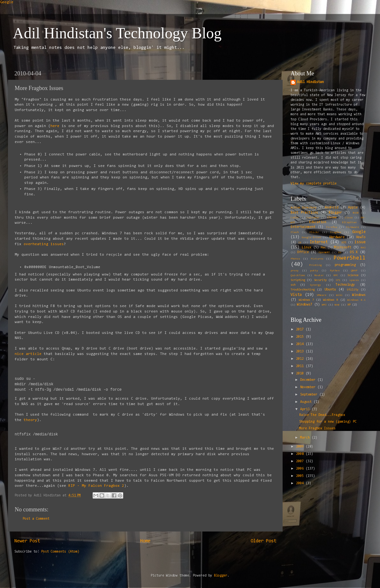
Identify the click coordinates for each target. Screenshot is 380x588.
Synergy (315, 285)
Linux (307, 248)
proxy (295, 271)
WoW (337, 305)
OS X (354, 252)
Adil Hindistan (310, 82)
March (306, 438)
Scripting (298, 280)
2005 (301, 476)
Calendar (313, 218)
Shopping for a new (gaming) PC (328, 422)
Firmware (353, 227)
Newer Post (27, 541)
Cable (295, 218)
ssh (293, 285)
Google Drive (311, 237)
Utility (353, 290)
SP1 (338, 280)
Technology (345, 285)
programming (345, 265)
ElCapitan (349, 222)
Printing (315, 265)
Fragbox (336, 232)
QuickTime (298, 275)
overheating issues (44, 244)
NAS (363, 248)
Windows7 (305, 305)
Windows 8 (331, 300)
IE (300, 243)
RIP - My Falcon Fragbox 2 (96, 486)
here (56, 126)
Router (319, 275)
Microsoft (343, 248)
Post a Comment (36, 519)
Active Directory (304, 208)
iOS (344, 243)
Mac (323, 248)
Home (145, 541)
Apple (353, 208)
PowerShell (350, 258)
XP (349, 305)
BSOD (356, 213)
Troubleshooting (303, 290)
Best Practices (304, 213)
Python (335, 271)
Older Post (263, 541)
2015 (301, 337)
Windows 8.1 (357, 300)
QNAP (354, 271)
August (307, 402)
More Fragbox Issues (317, 429)
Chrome (332, 218)
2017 (301, 330)
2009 (301, 447)
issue (360, 242)
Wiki (339, 295)
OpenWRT (324, 253)
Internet (319, 242)
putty (314, 271)
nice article (28, 354)
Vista (296, 295)
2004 (301, 483)
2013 (301, 352)
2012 (301, 359)
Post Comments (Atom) (60, 552)
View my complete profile (314, 184)
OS (340, 253)
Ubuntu (330, 290)
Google (7, 2)
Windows (359, 295)
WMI (324, 305)
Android (331, 208)
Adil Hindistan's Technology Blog (117, 33)
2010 (301, 374)
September (310, 395)
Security (320, 280)
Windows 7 (306, 300)
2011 (301, 366)
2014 (301, 344)
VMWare (322, 295)
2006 (301, 469)
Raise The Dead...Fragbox (322, 415)
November (309, 387)
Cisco (349, 218)
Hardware (337, 237)
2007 (301, 461)
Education (318, 222)
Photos (295, 259)
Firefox (332, 227)
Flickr (314, 232)
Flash (295, 232)
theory (30, 420)
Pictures (317, 259)
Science (353, 275)
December (309, 380)
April (306, 409)
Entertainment (303, 227)
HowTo (361, 237)
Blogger (335, 213)
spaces (354, 280)
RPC (336, 275)
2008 (301, 454)
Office (303, 252)
